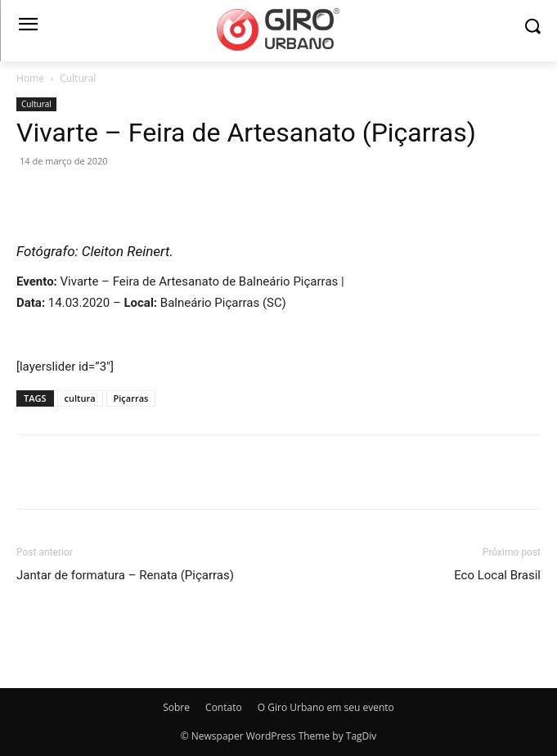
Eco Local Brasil (497, 575)
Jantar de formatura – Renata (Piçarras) (125, 575)
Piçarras (131, 398)
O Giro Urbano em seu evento (326, 707)
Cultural (78, 78)
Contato (224, 707)
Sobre (176, 707)
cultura (80, 398)
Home (30, 78)
